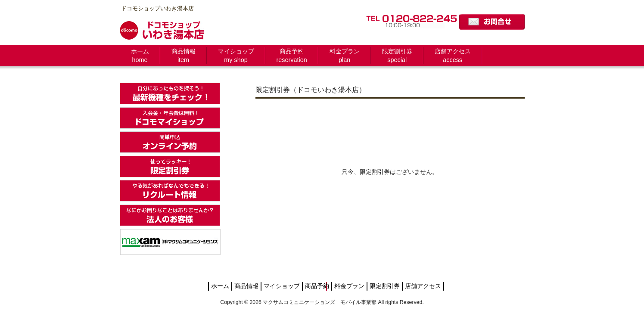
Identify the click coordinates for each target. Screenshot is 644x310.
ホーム (220, 286)
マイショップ (282, 286)
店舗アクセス (423, 286)
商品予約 (317, 286)
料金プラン (349, 286)
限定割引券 (385, 286)
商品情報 (246, 286)
